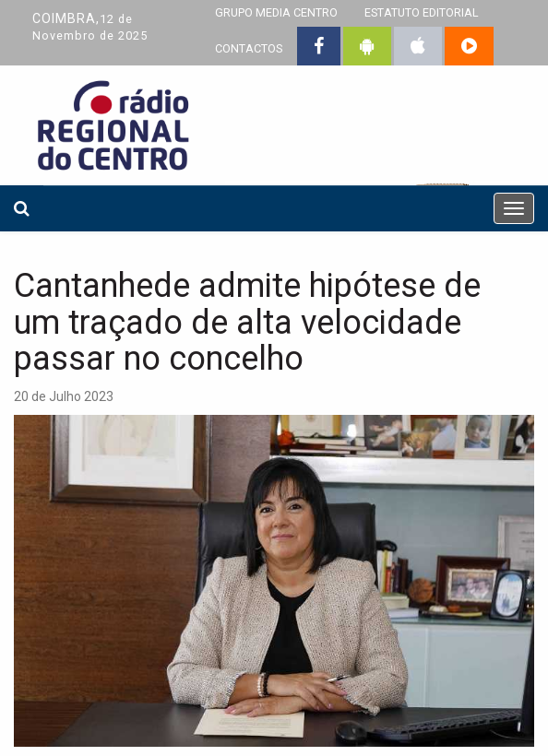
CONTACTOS (249, 48)
